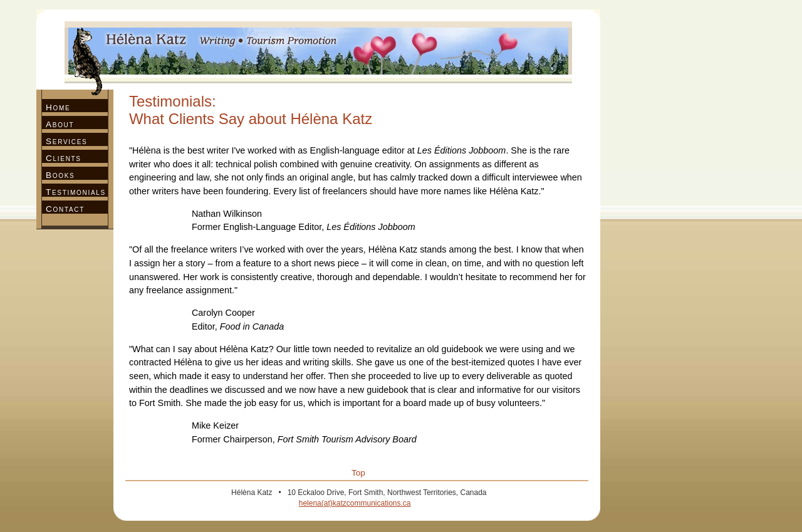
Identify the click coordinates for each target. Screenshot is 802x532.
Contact (65, 209)
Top (358, 473)
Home (58, 107)
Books (60, 175)
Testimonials (76, 192)
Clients (64, 158)
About (60, 124)
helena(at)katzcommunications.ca (355, 503)
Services (66, 141)
